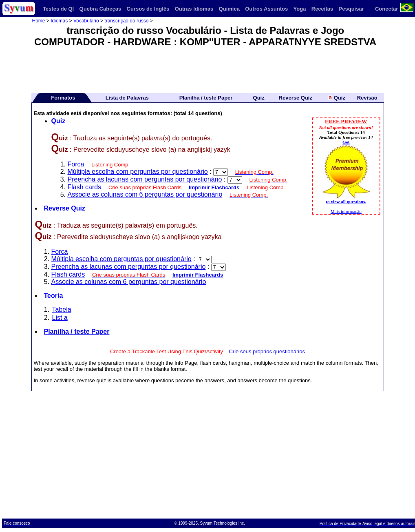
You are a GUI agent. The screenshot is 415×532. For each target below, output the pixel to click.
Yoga (300, 9)
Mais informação (346, 211)
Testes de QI (58, 9)
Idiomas (59, 21)
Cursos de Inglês (148, 9)
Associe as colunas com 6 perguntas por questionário (145, 194)
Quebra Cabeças (100, 9)
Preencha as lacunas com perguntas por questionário (145, 179)
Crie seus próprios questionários (267, 351)
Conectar (386, 9)
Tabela (62, 309)
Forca (76, 164)
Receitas (322, 9)
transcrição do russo (126, 21)
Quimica (229, 9)
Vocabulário (86, 21)
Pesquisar (351, 9)
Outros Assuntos (266, 9)
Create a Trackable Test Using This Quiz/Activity (167, 351)
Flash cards (85, 187)
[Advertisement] (207, 67)
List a (60, 318)
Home (39, 21)
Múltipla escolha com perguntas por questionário (138, 172)
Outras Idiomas (194, 9)
